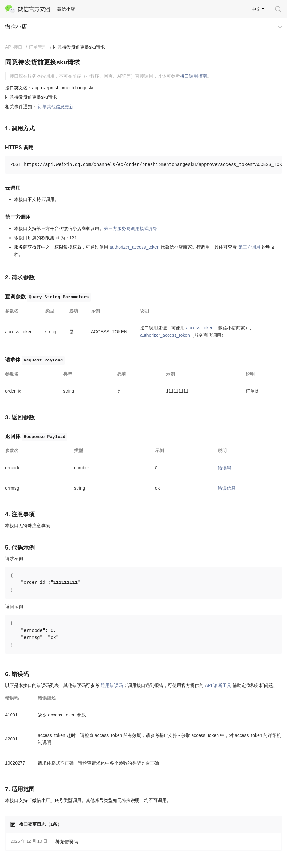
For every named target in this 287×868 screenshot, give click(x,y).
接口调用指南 (193, 76)
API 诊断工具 (218, 685)
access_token (200, 328)
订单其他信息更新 (56, 107)
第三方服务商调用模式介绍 (131, 228)
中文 (256, 9)
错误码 (225, 468)
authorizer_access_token (135, 247)
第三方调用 (249, 247)
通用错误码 (112, 685)
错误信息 (227, 488)
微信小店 (16, 27)
